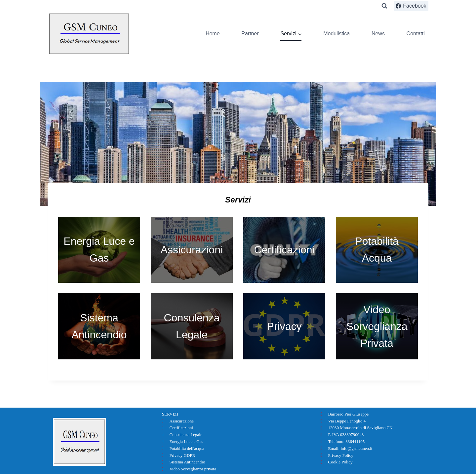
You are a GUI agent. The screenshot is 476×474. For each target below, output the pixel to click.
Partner (250, 34)
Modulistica (337, 34)
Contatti (416, 34)
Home (213, 34)
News (378, 34)
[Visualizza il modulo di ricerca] (384, 6)
